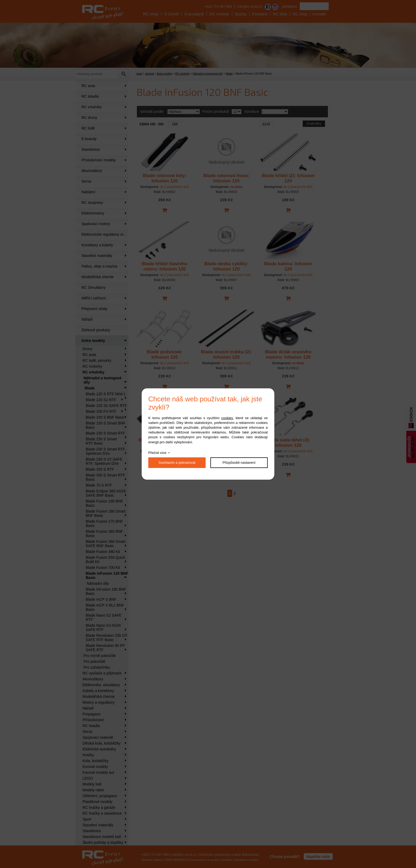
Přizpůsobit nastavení (239, 463)
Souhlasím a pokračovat (177, 463)
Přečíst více (157, 453)
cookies (227, 418)
